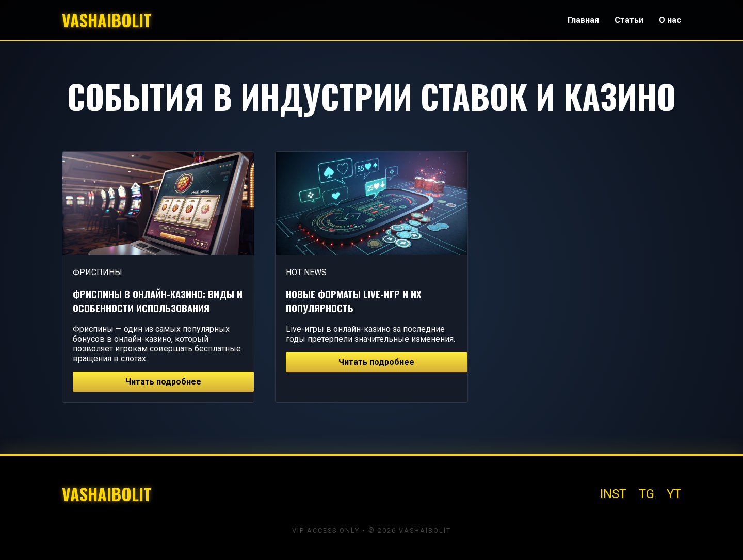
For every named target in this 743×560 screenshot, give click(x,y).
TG (647, 494)
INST (613, 494)
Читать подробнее (163, 382)
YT (674, 494)
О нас (670, 20)
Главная (583, 20)
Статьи (629, 20)
